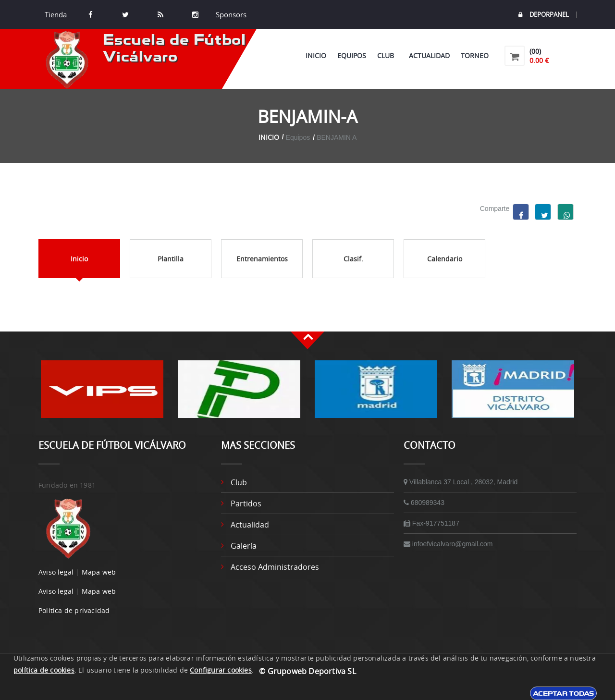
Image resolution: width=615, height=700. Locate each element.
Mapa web (99, 572)
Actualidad (429, 55)
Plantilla (171, 259)
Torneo (475, 55)
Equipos (352, 55)
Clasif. (353, 259)
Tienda (56, 14)
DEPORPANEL (544, 15)
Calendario (445, 259)
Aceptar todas (563, 693)
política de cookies (44, 670)
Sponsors (230, 14)
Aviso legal (56, 572)
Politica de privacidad (74, 610)
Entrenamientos (262, 259)
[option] (102, 394)
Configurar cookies (221, 670)
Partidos (246, 504)
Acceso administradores (275, 567)
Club (387, 55)
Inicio (316, 55)
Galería (244, 546)
